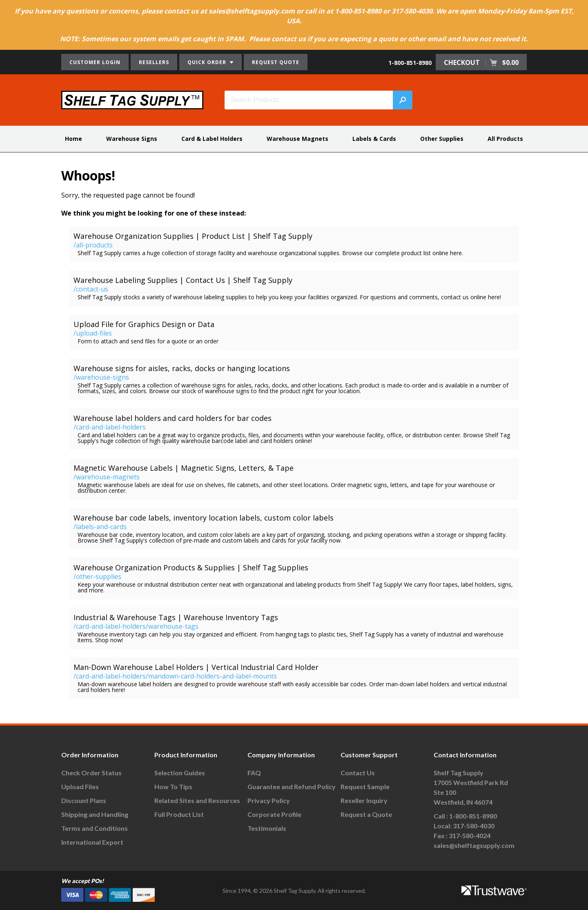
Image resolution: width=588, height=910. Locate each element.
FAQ (254, 773)
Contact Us (358, 773)
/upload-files (93, 333)
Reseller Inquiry (364, 800)
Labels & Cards (374, 139)
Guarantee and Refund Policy (292, 787)
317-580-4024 (470, 835)
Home (73, 139)
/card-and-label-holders (110, 427)
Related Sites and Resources (197, 800)
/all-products (93, 245)
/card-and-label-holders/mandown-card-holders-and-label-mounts (175, 676)
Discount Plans (84, 800)
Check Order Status (91, 773)
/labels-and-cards (100, 527)
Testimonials (267, 828)
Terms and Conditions (95, 828)
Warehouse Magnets (297, 139)
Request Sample (365, 787)
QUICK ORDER (210, 62)
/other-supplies (97, 576)
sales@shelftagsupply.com (474, 845)
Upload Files (80, 787)
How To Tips (173, 787)
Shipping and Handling (95, 814)
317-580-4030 (474, 826)
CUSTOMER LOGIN (95, 62)
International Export (92, 842)
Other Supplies (442, 139)
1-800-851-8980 (410, 63)
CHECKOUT (481, 62)
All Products (505, 139)
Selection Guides (180, 773)
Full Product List (179, 814)
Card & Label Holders (212, 139)
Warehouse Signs (132, 139)
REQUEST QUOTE (276, 62)
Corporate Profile (274, 814)
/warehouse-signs (101, 377)
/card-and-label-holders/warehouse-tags (136, 626)
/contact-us (91, 289)
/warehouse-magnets (107, 477)
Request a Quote (366, 814)
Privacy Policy (269, 800)
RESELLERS (154, 62)
